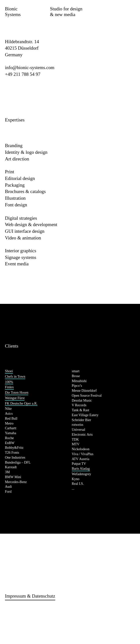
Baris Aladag (81, 469)
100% (9, 382)
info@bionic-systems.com (30, 68)
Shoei (9, 371)
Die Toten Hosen (17, 393)
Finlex (9, 387)
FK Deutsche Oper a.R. (21, 403)
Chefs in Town (15, 377)
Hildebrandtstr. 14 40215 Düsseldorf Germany (22, 48)
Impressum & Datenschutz (30, 596)
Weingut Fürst (15, 398)
